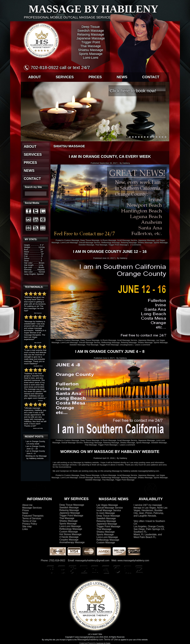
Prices (26, 510)
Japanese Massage (147, 240)
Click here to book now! (133, 91)
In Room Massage (108, 240)
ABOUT (35, 77)
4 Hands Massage (69, 537)
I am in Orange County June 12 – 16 (35, 447)
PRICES (95, 77)
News (25, 513)
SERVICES (65, 77)
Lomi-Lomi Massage (69, 243)
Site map (27, 526)
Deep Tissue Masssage (72, 505)
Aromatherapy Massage (72, 542)
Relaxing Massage (129, 243)
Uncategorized (126, 345)
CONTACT (151, 77)
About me (27, 505)
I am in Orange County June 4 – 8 (35, 452)
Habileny (126, 163)
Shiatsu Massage (145, 243)
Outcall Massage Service (90, 243)
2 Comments (136, 245)
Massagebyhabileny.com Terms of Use (98, 639)
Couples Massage (69, 540)
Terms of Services (32, 518)
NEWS (122, 77)
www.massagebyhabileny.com (133, 560)
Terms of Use (29, 521)
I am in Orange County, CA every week (35, 443)
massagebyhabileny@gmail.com (92, 560)
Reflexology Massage (111, 243)
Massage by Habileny (94, 9)
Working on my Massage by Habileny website (36, 457)
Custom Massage (72, 240)
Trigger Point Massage (118, 245)
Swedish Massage (86, 245)
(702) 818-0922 (57, 560)
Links (25, 529)
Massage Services (32, 508)
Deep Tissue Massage (90, 240)
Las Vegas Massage (107, 505)
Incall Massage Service (127, 240)
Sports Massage (161, 243)
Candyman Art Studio (69, 471)
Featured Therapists (33, 516)
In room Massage (106, 513)
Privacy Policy (30, 524)
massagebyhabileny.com (149, 471)
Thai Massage (101, 245)
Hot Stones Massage (70, 534)
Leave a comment (142, 345)
